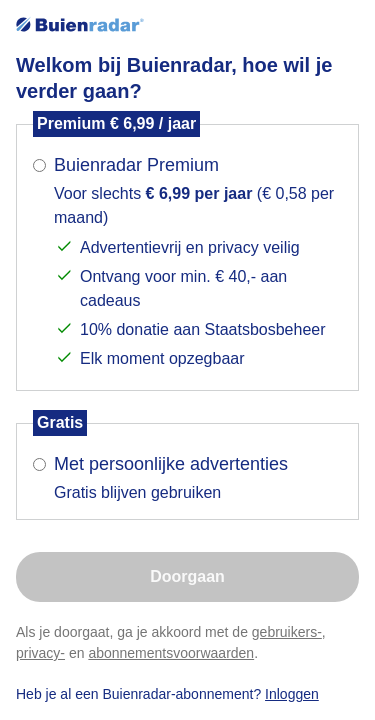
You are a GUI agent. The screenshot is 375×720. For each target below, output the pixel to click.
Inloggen (292, 694)
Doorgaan (187, 576)
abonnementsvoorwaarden (171, 653)
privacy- (40, 653)
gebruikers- (287, 632)
